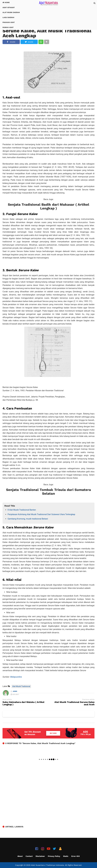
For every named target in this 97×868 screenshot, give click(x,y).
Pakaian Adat (9, 22)
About (20, 856)
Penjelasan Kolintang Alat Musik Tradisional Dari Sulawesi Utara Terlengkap (41, 514)
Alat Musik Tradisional (21, 686)
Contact (29, 856)
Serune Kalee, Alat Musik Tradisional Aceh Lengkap (47, 33)
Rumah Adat (8, 27)
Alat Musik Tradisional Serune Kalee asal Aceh (74, 703)
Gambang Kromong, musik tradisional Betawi (28, 519)
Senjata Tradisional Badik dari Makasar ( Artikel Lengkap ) (48, 206)
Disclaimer (40, 856)
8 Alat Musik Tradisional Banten (22, 510)
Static (66, 856)
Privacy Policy (54, 856)
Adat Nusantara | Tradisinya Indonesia (47, 865)
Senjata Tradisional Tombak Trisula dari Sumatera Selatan (48, 492)
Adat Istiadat (9, 7)
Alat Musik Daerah (11, 12)
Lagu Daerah (8, 17)
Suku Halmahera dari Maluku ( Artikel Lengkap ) (23, 703)
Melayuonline (16, 677)
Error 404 (76, 856)
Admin (15, 691)
